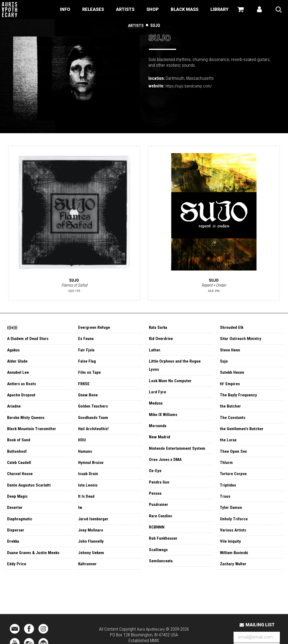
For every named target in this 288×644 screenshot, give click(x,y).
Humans (85, 457)
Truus (225, 504)
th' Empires (230, 387)
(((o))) (13, 328)
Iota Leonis (89, 492)
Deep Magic (18, 504)
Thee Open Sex (234, 457)
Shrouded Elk (232, 328)
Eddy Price (17, 574)
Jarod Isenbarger (94, 528)
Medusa (156, 407)
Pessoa (156, 501)
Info (65, 9)
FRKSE (84, 387)
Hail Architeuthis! (94, 434)
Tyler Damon (232, 516)
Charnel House (21, 481)
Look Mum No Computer (171, 384)
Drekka (14, 551)
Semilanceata (162, 571)
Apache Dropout (22, 399)
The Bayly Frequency (239, 399)
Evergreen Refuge (95, 328)
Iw (80, 516)
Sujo (224, 364)
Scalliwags (159, 560)
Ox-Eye (155, 478)
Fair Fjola (87, 352)
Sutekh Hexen (233, 375)
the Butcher (231, 410)
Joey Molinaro (91, 539)
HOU (82, 446)
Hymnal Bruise (91, 469)
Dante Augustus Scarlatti (30, 492)
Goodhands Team (94, 422)
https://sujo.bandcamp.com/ (191, 86)
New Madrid (160, 443)
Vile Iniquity (231, 551)
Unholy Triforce (234, 528)
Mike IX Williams (164, 419)
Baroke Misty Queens (27, 422)
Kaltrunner (88, 574)
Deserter (16, 516)
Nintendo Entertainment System (179, 454)
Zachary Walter (234, 574)
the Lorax (229, 446)
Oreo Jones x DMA (166, 466)
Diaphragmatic (20, 528)
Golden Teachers (94, 410)
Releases (93, 9)
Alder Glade (18, 364)
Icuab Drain (88, 481)
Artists (125, 9)
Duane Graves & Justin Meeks (35, 563)
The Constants (234, 422)
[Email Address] (257, 637)
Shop (153, 9)
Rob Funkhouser (164, 548)
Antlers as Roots (23, 387)
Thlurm (226, 469)
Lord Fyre (158, 396)
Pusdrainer (159, 513)
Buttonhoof (18, 457)
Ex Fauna (86, 340)
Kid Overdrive (161, 340)
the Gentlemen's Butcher (243, 434)
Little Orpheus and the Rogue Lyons (176, 368)
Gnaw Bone (88, 399)
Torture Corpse (234, 481)
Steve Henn (231, 352)
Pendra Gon (160, 489)
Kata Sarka (159, 328)
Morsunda (158, 431)
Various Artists (234, 539)
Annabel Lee (19, 375)
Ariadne (14, 410)
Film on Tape (90, 375)
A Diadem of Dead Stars (29, 340)
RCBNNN (157, 536)
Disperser (16, 539)
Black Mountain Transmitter (33, 434)
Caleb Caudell (20, 469)
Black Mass (185, 9)
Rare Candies (161, 525)
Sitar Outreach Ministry (242, 340)
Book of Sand (19, 446)
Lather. (155, 352)
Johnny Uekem (92, 563)
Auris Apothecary (151, 629)
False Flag (88, 364)
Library (219, 9)
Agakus (14, 352)
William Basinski (235, 563)
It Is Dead (87, 504)
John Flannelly (91, 551)
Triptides (228, 492)
